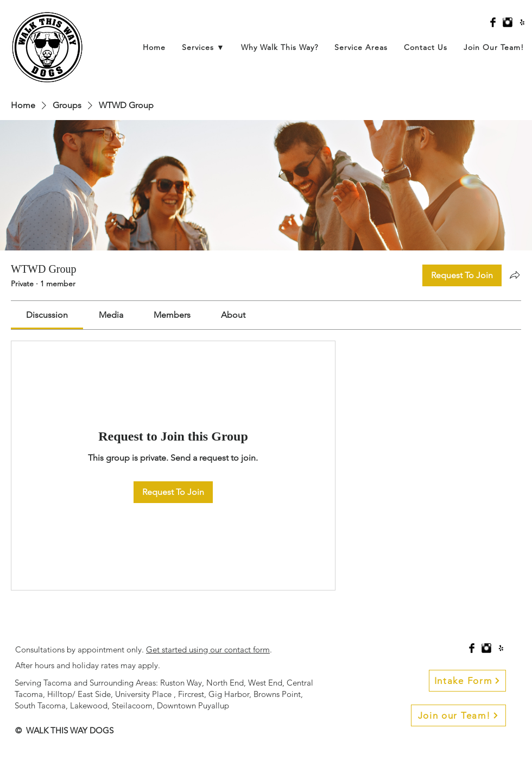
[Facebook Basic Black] (493, 22)
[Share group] (515, 275)
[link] (47, 315)
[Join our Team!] (458, 715)
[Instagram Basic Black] (508, 22)
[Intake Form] (467, 681)
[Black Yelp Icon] (522, 22)
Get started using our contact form (208, 649)
